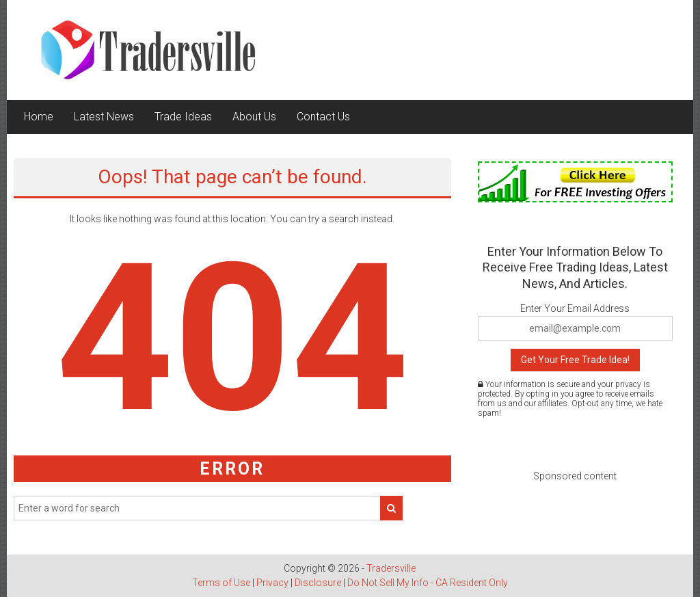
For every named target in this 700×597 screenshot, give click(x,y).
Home (39, 117)
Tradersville (391, 568)
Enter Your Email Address (575, 308)
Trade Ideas (183, 117)
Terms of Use (221, 583)
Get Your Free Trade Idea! (575, 360)
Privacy (272, 583)
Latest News (104, 117)
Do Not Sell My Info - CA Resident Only (428, 583)
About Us (254, 117)
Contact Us (323, 117)
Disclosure (318, 583)
